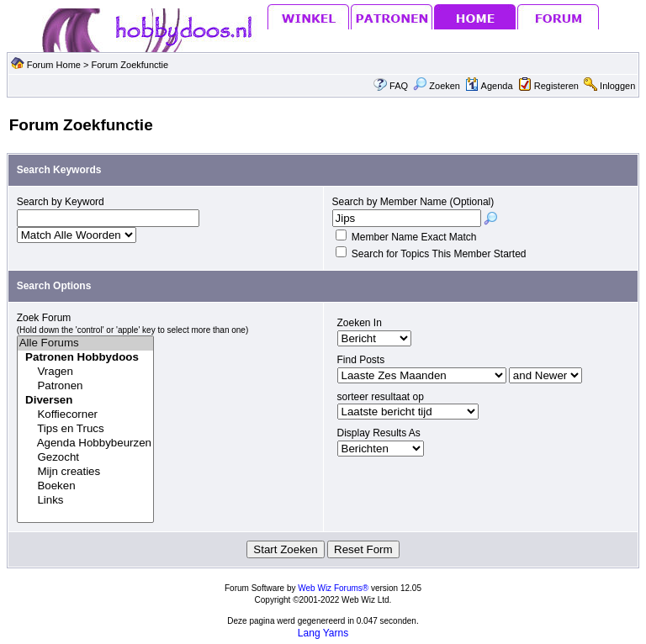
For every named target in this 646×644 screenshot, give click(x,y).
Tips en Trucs (85, 429)
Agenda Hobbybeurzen (85, 443)
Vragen (85, 372)
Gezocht (85, 458)
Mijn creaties (85, 472)
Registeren (556, 86)
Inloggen (617, 86)
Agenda (489, 86)
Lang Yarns (323, 633)
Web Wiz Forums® (333, 588)
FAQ (399, 86)
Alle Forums (85, 343)
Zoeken (437, 86)
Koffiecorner (85, 415)
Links (85, 501)
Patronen (85, 386)
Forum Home (54, 65)
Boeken (85, 486)
